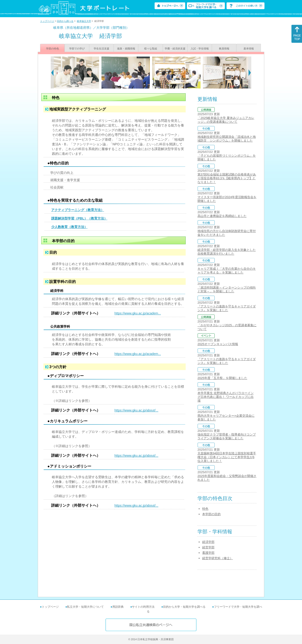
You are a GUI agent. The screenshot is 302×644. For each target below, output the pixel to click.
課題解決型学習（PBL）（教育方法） (79, 218)
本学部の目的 (211, 514)
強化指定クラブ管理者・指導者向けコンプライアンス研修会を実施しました (227, 436)
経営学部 (208, 547)
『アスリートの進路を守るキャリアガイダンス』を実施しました (227, 308)
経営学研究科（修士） (218, 558)
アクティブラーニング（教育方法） (78, 210)
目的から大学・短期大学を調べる (184, 607)
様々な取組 (151, 49)
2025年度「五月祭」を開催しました (222, 378)
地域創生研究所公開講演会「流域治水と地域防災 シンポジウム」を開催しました (227, 139)
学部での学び (77, 49)
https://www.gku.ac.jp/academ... (138, 313)
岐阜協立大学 (84, 21)
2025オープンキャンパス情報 (218, 344)
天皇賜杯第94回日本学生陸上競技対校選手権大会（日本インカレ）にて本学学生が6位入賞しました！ (227, 457)
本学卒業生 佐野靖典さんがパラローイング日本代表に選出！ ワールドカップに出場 (226, 397)
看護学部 (208, 553)
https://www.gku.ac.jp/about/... (136, 410)
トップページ (47, 21)
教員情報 (224, 49)
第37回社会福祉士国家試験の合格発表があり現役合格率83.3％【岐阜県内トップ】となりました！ (227, 178)
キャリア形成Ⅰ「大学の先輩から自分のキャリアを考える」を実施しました (227, 271)
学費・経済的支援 (175, 49)
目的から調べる (65, 21)
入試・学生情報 (200, 49)
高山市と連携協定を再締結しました (222, 216)
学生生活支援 (101, 49)
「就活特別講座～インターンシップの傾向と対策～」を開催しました (227, 289)
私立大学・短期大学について (85, 607)
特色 (205, 509)
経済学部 (208, 542)
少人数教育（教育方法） (69, 227)
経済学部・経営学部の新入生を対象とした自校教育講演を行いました (227, 252)
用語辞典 (118, 607)
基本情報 (249, 49)
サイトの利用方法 (143, 607)
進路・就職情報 (126, 49)
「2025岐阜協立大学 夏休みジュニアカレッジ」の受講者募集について (226, 120)
